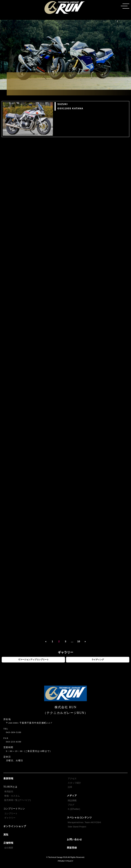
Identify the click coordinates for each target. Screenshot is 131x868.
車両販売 (9, 792)
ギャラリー (10, 818)
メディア (72, 796)
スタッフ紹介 (74, 783)
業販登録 (72, 848)
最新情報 (8, 779)
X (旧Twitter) (74, 809)
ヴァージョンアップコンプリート (33, 660)
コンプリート (11, 813)
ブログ (71, 805)
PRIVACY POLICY (66, 861)
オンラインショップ (15, 826)
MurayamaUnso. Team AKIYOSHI (84, 822)
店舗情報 (8, 843)
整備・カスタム (12, 796)
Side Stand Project (77, 827)
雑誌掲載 (72, 800)
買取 (6, 835)
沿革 (70, 787)
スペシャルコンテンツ (79, 818)
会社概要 (9, 848)
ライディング (98, 660)
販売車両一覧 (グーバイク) (17, 800)
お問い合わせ (74, 839)
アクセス (72, 779)
